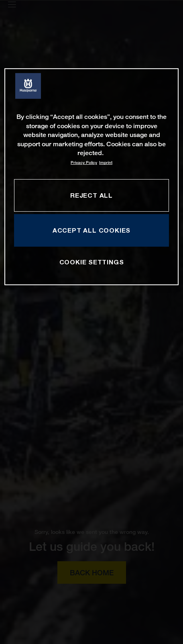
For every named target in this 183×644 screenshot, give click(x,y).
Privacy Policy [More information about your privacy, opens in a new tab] (84, 163)
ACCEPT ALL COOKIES (91, 230)
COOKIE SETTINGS (92, 262)
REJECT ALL (91, 195)
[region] (91, 177)
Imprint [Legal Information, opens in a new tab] (106, 163)
